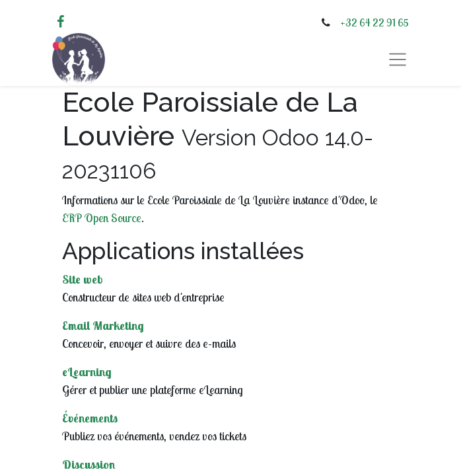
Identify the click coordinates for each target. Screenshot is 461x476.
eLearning (87, 372)
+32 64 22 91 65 (374, 22)
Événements (90, 418)
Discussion (89, 464)
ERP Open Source (102, 218)
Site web (83, 279)
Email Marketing (103, 326)
